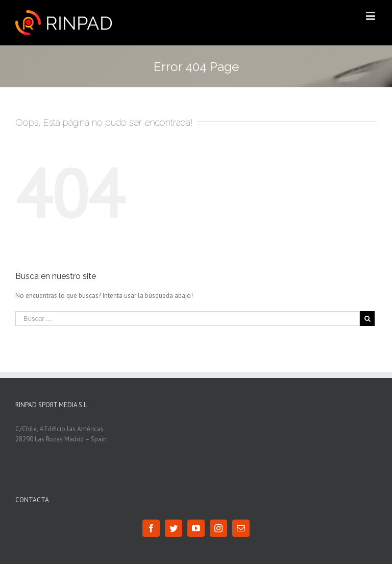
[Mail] (241, 528)
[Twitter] (174, 528)
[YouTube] (196, 528)
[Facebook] (151, 528)
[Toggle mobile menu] (371, 16)
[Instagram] (218, 528)
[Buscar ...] (188, 319)
